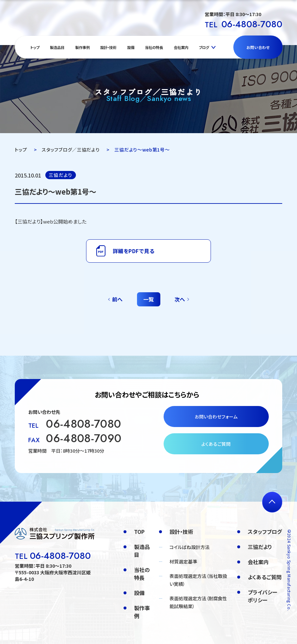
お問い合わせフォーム (216, 417)
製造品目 (57, 47)
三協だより (260, 547)
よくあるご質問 (216, 444)
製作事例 (82, 47)
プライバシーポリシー (263, 596)
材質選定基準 (183, 561)
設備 (131, 47)
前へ (117, 299)
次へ (180, 299)
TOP (139, 532)
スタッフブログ (265, 532)
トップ (35, 47)
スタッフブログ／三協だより (71, 150)
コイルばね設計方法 (190, 547)
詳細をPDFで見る (134, 251)
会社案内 (181, 47)
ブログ (204, 47)
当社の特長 (154, 47)
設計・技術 (108, 47)
